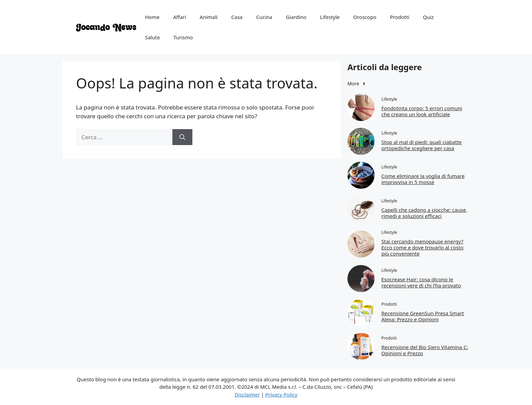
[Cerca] (182, 137)
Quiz (428, 17)
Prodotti (400, 17)
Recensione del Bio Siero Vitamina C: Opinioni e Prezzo (425, 350)
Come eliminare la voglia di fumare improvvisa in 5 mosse (423, 179)
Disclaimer (247, 394)
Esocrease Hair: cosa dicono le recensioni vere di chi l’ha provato (421, 282)
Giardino (296, 17)
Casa (237, 17)
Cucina (264, 17)
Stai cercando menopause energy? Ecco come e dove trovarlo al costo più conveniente (422, 247)
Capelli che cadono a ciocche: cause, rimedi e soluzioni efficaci (424, 213)
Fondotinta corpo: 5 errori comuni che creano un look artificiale (422, 111)
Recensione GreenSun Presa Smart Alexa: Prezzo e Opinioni (423, 316)
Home (153, 17)
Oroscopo (365, 17)
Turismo (183, 37)
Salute (153, 37)
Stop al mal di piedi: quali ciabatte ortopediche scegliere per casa (422, 145)
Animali (209, 17)
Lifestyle (330, 17)
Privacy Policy (281, 394)
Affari (179, 17)
